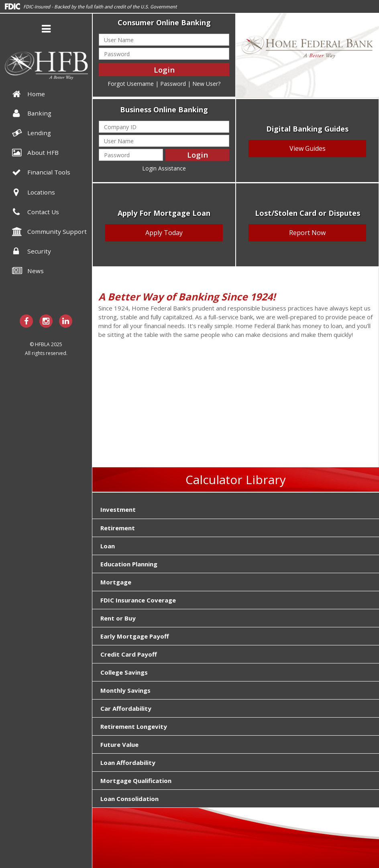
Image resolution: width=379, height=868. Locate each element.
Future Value (119, 744)
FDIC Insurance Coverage (138, 600)
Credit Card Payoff (129, 654)
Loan (108, 546)
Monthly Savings (125, 690)
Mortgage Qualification (136, 781)
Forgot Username (131, 84)
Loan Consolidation (129, 799)
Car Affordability (126, 708)
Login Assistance (164, 168)
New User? (206, 84)
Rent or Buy (118, 618)
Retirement (118, 528)
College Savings (124, 672)
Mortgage (116, 582)
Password (173, 84)
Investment (118, 509)
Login (164, 70)
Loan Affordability (128, 763)
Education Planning (129, 564)
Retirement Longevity (134, 726)
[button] (46, 30)
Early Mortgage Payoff (135, 636)
